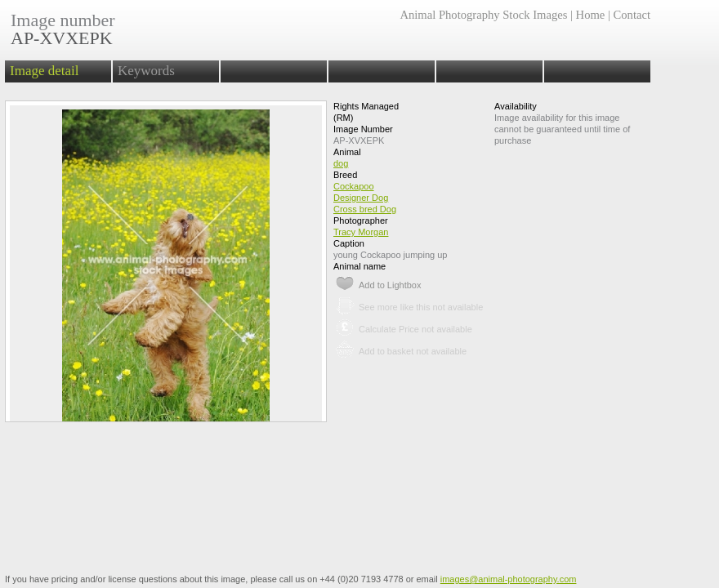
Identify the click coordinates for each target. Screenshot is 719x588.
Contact (632, 15)
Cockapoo (354, 186)
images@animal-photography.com (509, 579)
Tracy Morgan (361, 232)
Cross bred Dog (365, 209)
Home (591, 15)
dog (341, 163)
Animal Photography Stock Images (483, 15)
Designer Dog (361, 198)
